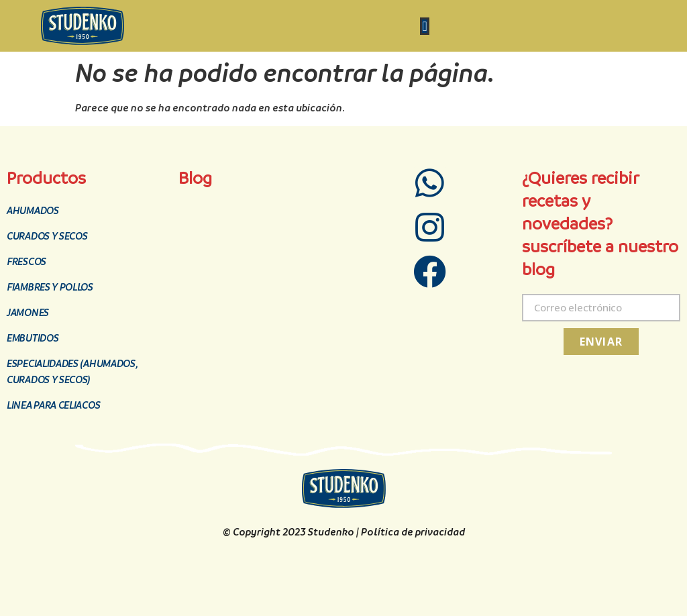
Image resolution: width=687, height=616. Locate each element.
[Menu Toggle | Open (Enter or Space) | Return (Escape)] (424, 26)
